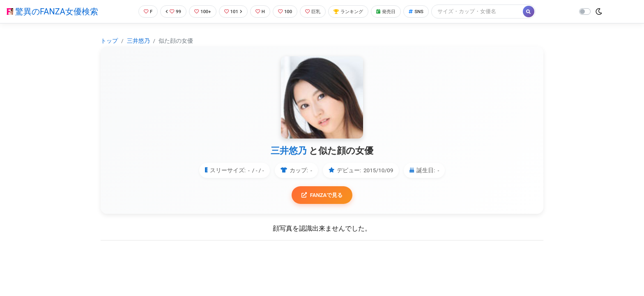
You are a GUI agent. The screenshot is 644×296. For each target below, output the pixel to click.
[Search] (492, 11)
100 (287, 11)
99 (168, 11)
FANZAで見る (322, 195)
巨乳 (317, 11)
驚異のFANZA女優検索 (52, 12)
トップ (109, 41)
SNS (430, 11)
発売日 (397, 11)
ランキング (356, 11)
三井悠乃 (138, 41)
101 (232, 11)
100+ (199, 11)
